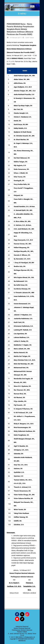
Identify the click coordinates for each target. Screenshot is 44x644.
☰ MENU (22, 14)
